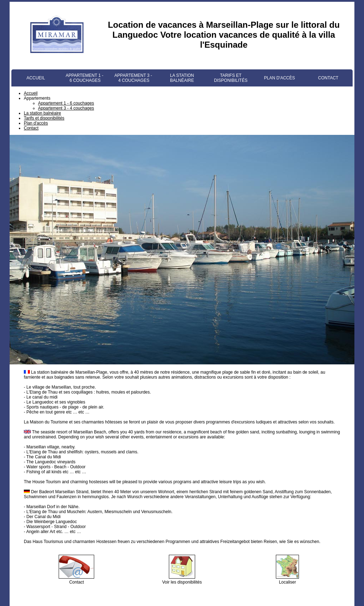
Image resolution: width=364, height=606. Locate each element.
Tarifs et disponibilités (231, 78)
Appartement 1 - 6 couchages (85, 78)
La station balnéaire (182, 78)
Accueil (36, 78)
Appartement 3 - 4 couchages (133, 78)
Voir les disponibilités (182, 580)
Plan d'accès (280, 78)
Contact (328, 78)
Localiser (287, 580)
